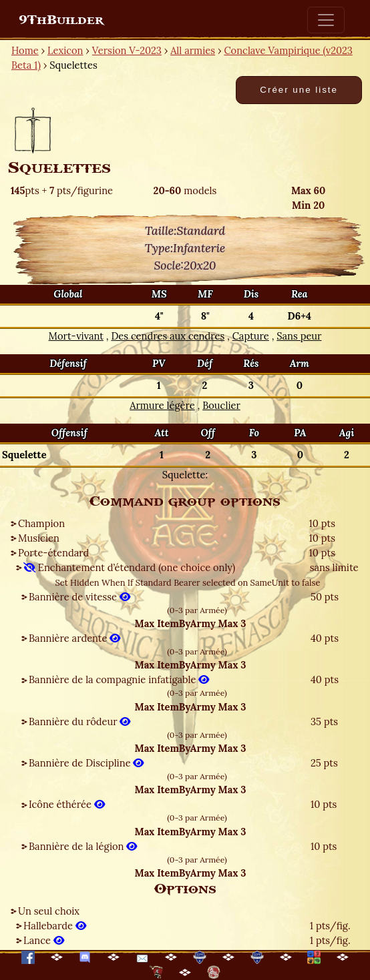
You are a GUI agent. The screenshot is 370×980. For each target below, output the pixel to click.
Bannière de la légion (83, 846)
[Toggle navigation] (326, 20)
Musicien (39, 538)
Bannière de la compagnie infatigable (119, 679)
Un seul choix (49, 911)
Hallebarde (55, 926)
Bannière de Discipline (86, 763)
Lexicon (65, 50)
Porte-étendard (53, 553)
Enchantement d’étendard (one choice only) (129, 567)
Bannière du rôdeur (79, 721)
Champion (41, 523)
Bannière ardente (74, 638)
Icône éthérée (67, 804)
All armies (193, 50)
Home (25, 50)
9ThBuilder (61, 20)
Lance (44, 940)
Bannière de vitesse (79, 597)
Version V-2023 (127, 50)
